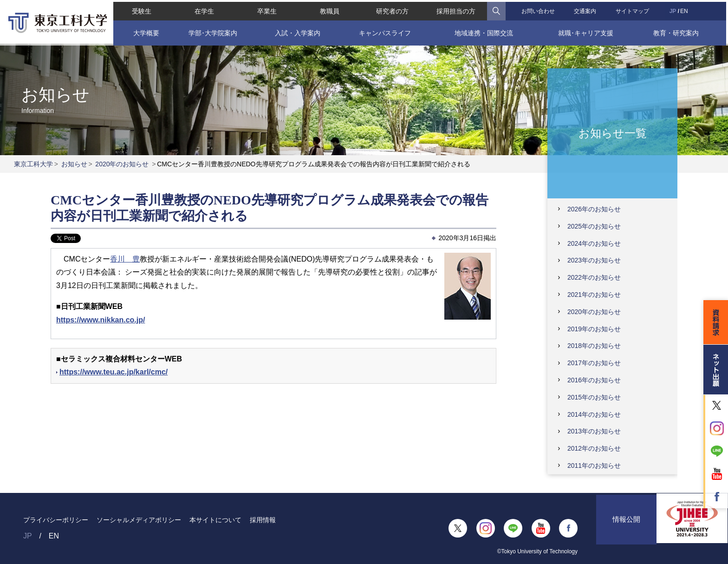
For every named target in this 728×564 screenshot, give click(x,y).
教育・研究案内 (678, 31)
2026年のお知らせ (594, 209)
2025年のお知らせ (594, 226)
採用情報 (263, 520)
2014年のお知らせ (594, 414)
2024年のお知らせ (594, 243)
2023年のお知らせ (594, 260)
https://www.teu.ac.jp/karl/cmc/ (114, 372)
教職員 (329, 9)
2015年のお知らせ (594, 397)
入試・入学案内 (297, 31)
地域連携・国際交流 (484, 31)
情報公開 (626, 528)
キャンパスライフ (384, 31)
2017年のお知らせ (594, 363)
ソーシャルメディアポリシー (139, 520)
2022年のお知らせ (594, 277)
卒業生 (266, 9)
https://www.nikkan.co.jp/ (101, 320)
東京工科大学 (33, 164)
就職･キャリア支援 (587, 31)
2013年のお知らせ (594, 431)
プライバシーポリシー (56, 520)
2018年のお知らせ (594, 346)
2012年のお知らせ (594, 448)
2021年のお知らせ (594, 295)
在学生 (203, 9)
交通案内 (586, 9)
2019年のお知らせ (594, 329)
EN (686, 9)
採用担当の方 (456, 9)
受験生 (140, 9)
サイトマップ (634, 9)
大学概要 (144, 31)
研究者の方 (392, 9)
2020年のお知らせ (122, 164)
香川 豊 (125, 259)
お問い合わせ (539, 9)
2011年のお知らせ (594, 466)
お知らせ (74, 164)
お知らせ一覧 (613, 133)
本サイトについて (215, 520)
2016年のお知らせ (594, 380)
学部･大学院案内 (211, 31)
